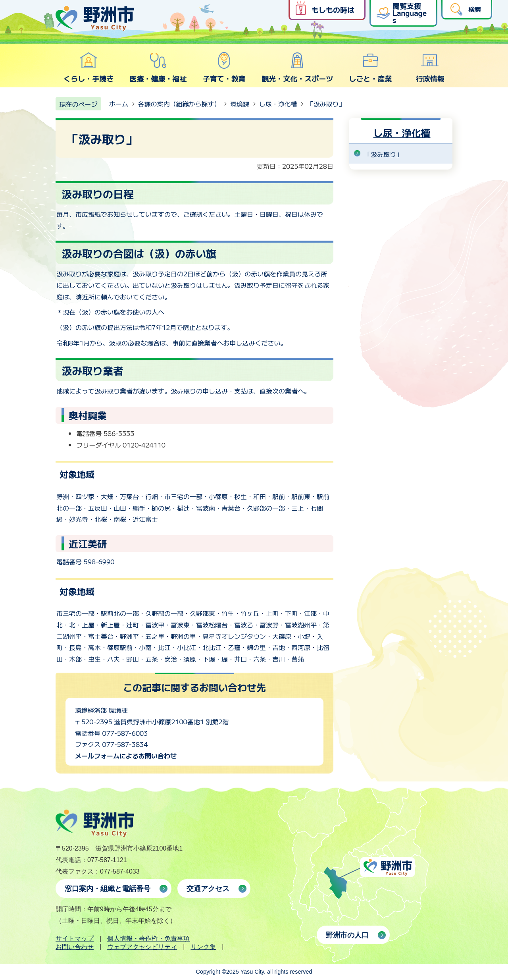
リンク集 (203, 947)
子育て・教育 (224, 68)
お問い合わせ (75, 947)
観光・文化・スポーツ (297, 68)
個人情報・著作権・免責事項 (148, 939)
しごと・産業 (370, 68)
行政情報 (430, 68)
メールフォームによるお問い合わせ (126, 756)
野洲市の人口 (347, 935)
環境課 (240, 104)
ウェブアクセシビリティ (142, 947)
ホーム (119, 104)
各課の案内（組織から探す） (179, 104)
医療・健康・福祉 (158, 68)
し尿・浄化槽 (278, 104)
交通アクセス (208, 889)
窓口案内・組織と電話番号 (108, 889)
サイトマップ (75, 939)
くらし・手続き (89, 68)
